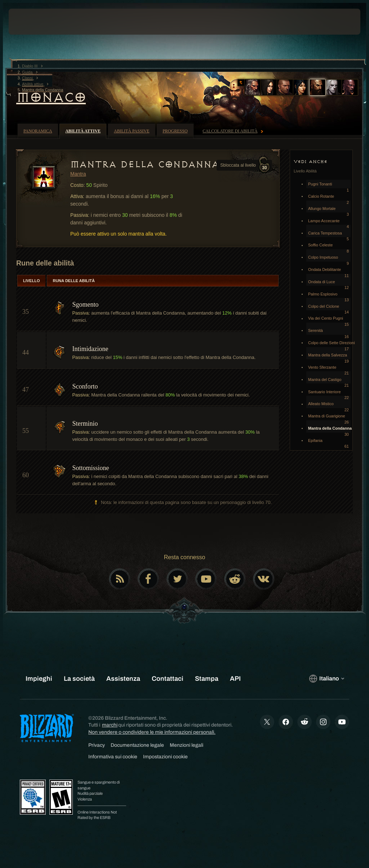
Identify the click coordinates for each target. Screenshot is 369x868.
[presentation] (30, 22)
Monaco (51, 97)
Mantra (78, 174)
